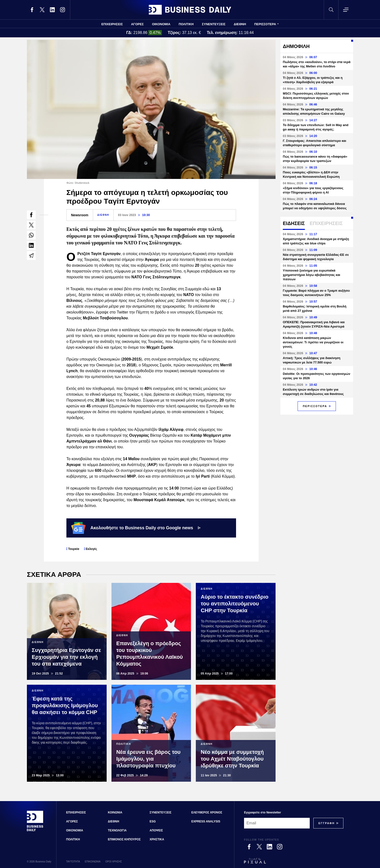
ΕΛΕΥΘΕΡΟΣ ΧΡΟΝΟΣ (207, 812)
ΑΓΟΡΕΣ (137, 24)
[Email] (277, 823)
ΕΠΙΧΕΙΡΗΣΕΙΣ (112, 24)
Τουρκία (74, 549)
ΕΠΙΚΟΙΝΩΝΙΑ (93, 862)
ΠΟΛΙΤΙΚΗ (186, 24)
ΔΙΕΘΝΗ (240, 24)
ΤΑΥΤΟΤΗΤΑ (73, 862)
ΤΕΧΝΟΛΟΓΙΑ (117, 830)
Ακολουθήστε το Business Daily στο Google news (136, 528)
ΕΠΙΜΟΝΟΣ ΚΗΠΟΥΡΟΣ (124, 839)
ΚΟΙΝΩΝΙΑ (115, 812)
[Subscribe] (327, 823)
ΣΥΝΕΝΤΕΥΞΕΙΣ (214, 24)
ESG (153, 821)
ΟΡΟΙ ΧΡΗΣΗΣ (114, 862)
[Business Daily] (35, 831)
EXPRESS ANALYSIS (206, 821)
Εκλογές (91, 549)
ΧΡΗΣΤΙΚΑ (157, 839)
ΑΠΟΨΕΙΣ (156, 830)
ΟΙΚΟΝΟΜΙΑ (161, 24)
